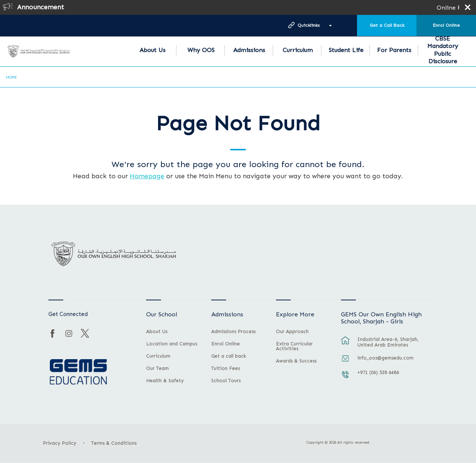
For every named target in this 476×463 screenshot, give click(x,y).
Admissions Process (233, 332)
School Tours (226, 381)
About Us (152, 50)
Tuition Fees (226, 368)
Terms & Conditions (114, 443)
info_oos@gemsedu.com (385, 358)
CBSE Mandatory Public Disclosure (443, 50)
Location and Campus (172, 344)
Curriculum (298, 50)
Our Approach (292, 332)
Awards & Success (296, 361)
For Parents (394, 50)
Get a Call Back (387, 25)
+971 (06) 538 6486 (378, 372)
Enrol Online (446, 25)
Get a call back (229, 356)
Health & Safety (165, 381)
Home (11, 77)
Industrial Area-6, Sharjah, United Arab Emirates (388, 342)
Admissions (249, 50)
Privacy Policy (59, 443)
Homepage (147, 176)
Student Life (346, 50)
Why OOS (201, 50)
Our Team (157, 368)
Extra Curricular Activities (294, 346)
